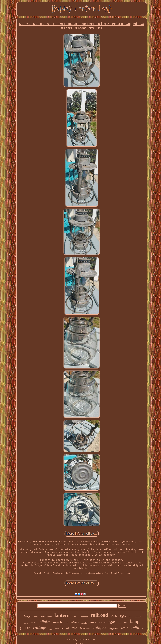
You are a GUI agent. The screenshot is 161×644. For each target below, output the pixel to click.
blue (93, 623)
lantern (62, 615)
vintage (39, 627)
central (138, 617)
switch (57, 622)
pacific (26, 623)
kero (131, 617)
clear (120, 623)
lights (123, 616)
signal (113, 628)
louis (33, 623)
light (112, 622)
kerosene (85, 628)
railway (137, 628)
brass (36, 617)
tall (126, 623)
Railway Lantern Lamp (82, 640)
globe (25, 628)
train (125, 628)
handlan (85, 623)
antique (99, 627)
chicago (27, 616)
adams (75, 622)
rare (74, 628)
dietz (114, 616)
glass (51, 629)
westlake (46, 616)
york (66, 623)
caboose (84, 617)
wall (57, 629)
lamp (135, 621)
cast (75, 617)
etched (65, 628)
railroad (99, 615)
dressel (102, 623)
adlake (44, 622)
